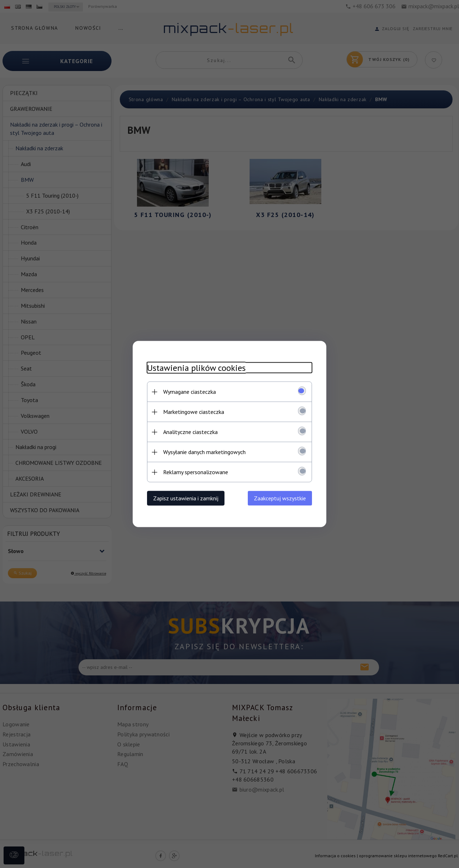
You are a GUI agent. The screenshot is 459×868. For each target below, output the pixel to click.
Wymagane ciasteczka (190, 392)
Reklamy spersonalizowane (196, 472)
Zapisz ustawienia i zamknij (186, 498)
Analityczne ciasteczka (190, 432)
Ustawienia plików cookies (196, 368)
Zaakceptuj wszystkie (280, 498)
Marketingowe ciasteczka (194, 412)
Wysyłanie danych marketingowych (204, 452)
